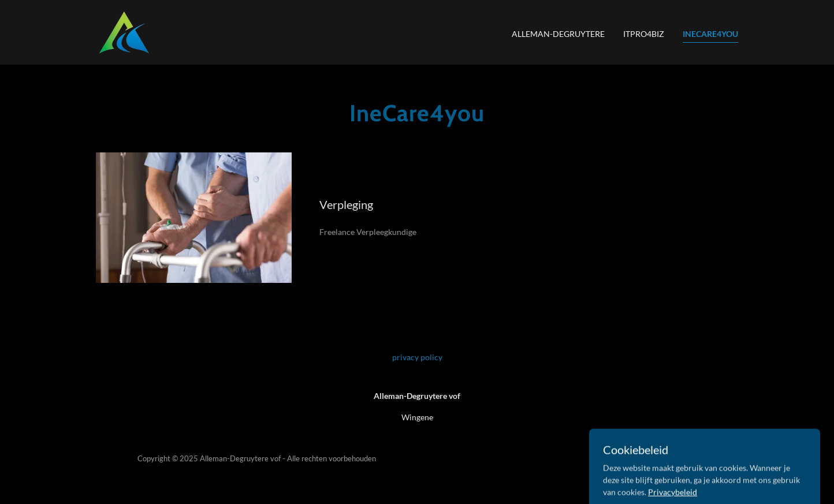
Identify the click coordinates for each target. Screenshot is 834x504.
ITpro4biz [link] (644, 34)
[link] (124, 31)
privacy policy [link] (417, 357)
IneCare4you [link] (710, 34)
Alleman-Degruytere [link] (558, 34)
